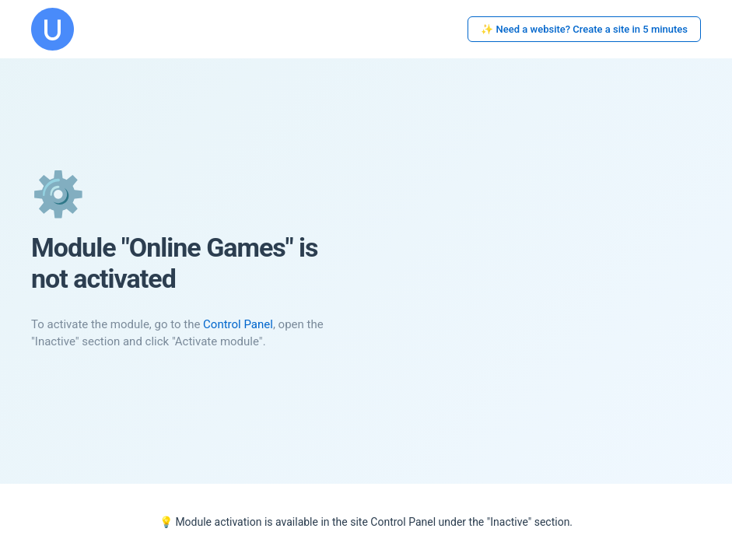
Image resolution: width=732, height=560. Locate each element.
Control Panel (238, 324)
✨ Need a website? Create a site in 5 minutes (584, 29)
